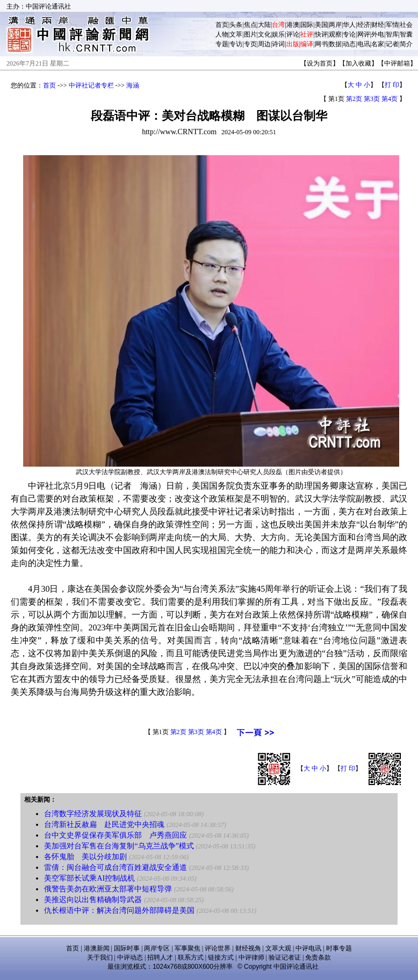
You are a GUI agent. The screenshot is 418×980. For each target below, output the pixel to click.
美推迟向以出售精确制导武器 (93, 900)
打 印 (392, 85)
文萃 (236, 34)
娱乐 (278, 34)
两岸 (335, 25)
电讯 (364, 44)
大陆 (264, 25)
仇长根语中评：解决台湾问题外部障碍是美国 (119, 910)
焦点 (250, 25)
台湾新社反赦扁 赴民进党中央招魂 (104, 825)
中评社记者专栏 (91, 85)
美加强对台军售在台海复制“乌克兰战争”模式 (119, 846)
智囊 (406, 34)
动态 (349, 44)
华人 (349, 25)
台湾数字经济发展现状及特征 (93, 814)
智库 (392, 34)
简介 (406, 44)
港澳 (293, 25)
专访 (236, 44)
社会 (406, 25)
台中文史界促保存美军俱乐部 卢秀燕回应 (116, 835)
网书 (321, 44)
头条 (236, 25)
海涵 (133, 85)
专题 (222, 44)
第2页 (354, 99)
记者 (392, 44)
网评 (364, 34)
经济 (364, 25)
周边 (264, 44)
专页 (250, 44)
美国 (321, 25)
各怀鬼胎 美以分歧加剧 (85, 857)
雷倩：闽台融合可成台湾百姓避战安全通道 (116, 868)
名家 (378, 44)
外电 (378, 34)
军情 (392, 25)
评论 (293, 34)
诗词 (278, 44)
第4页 (390, 99)
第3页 (372, 99)
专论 (349, 34)
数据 (335, 44)
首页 (222, 25)
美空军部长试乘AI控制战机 (89, 878)
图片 (250, 34)
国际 (307, 25)
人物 (222, 34)
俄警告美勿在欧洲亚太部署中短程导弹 (108, 889)
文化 (264, 34)
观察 (335, 34)
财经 (378, 25)
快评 (321, 34)
